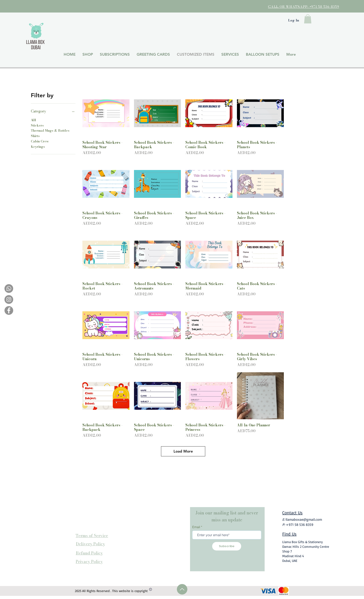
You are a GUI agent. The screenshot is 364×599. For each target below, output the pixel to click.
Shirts (35, 136)
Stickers (37, 125)
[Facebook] (9, 310)
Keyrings (38, 147)
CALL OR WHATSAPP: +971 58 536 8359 (304, 7)
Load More (183, 451)
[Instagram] (9, 299)
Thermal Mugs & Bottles (50, 131)
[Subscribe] (227, 546)
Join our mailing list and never (227, 513)
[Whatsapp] (9, 289)
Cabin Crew (40, 141)
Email (196, 527)
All (33, 120)
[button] (308, 19)
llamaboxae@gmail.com (304, 519)
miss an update (227, 520)
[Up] (182, 589)
